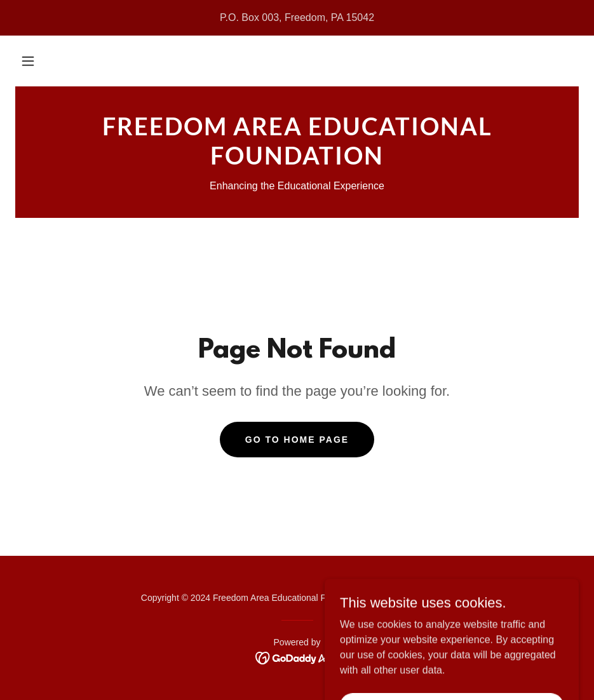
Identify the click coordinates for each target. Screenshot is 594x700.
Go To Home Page (297, 440)
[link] (297, 161)
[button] (28, 61)
